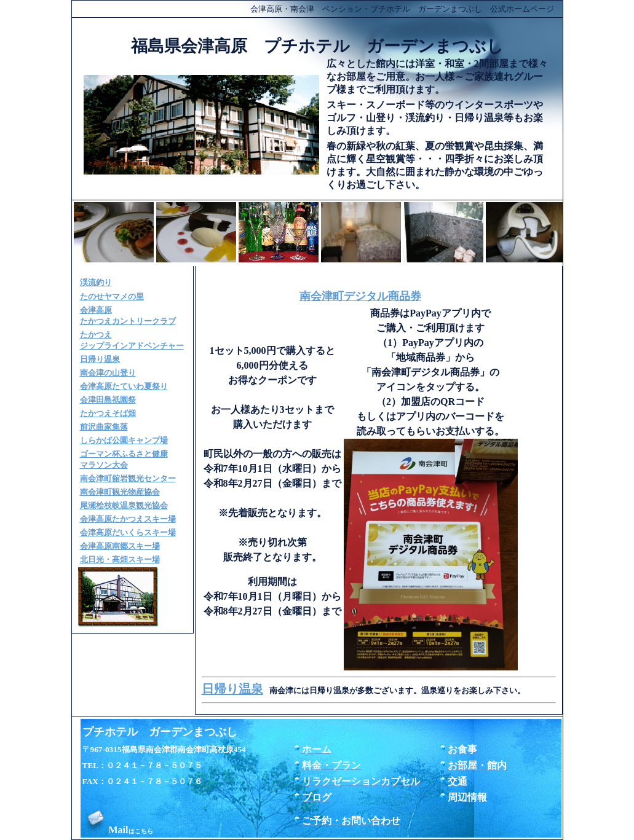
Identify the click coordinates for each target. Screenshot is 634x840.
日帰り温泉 (232, 689)
